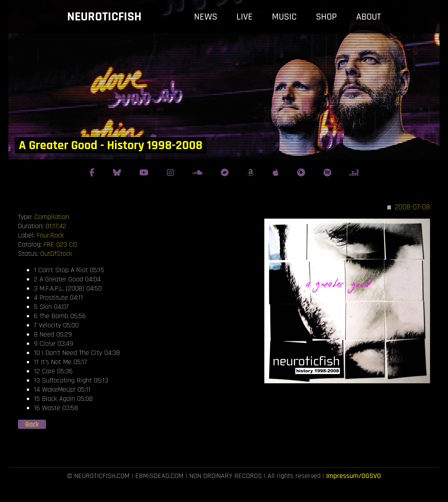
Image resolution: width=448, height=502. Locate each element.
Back (32, 424)
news (206, 17)
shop (326, 17)
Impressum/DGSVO (354, 476)
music (284, 17)
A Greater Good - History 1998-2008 (111, 145)
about (369, 17)
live (245, 17)
